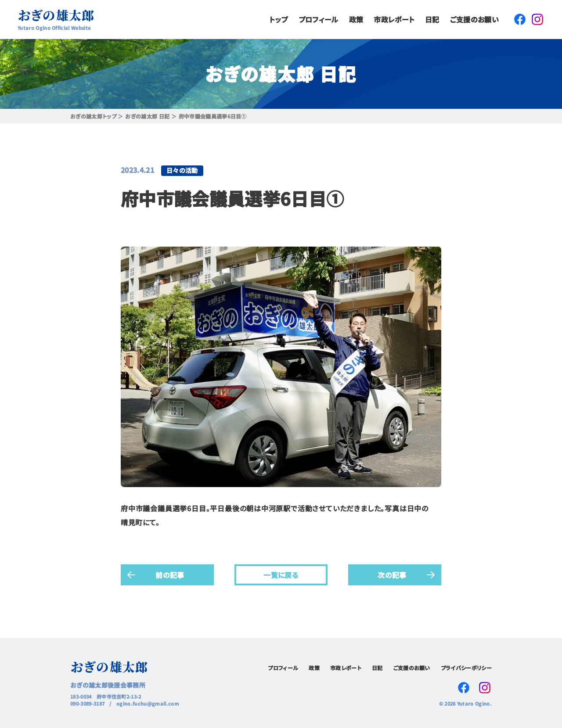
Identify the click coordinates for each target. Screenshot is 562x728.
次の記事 (392, 574)
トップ (279, 19)
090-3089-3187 (87, 703)
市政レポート (394, 19)
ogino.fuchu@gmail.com (148, 703)
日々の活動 (182, 170)
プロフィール (319, 19)
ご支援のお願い (474, 19)
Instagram (537, 19)
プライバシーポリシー (466, 668)
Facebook (520, 19)
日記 (432, 19)
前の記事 (170, 574)
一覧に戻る (281, 574)
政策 (356, 19)
